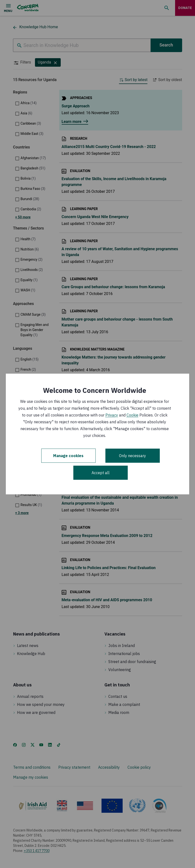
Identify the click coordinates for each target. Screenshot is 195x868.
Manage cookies (68, 456)
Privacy (112, 415)
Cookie (132, 415)
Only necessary (132, 456)
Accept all (101, 473)
